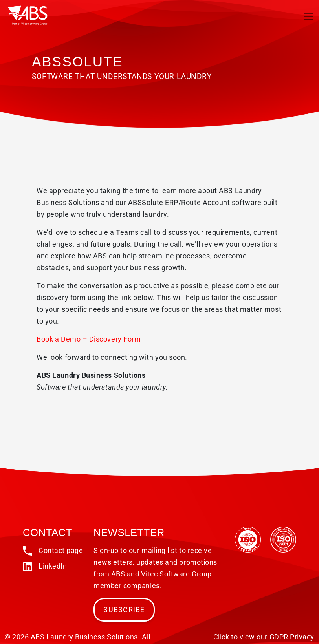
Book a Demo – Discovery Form (89, 339)
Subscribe (124, 610)
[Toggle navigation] (308, 16)
